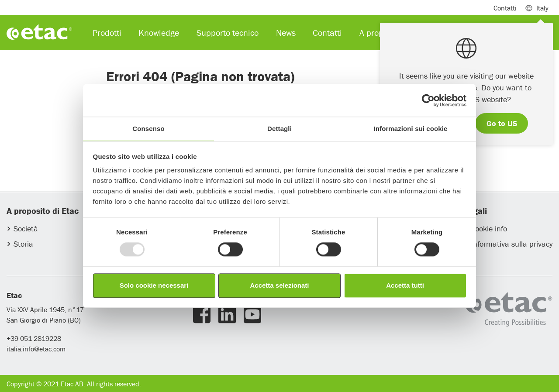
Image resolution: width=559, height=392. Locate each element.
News (286, 33)
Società (26, 229)
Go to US (502, 123)
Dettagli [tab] (279, 129)
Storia (23, 244)
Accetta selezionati (279, 285)
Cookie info (489, 229)
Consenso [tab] (148, 129)
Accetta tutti (405, 285)
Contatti (505, 8)
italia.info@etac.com (36, 349)
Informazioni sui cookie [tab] (411, 129)
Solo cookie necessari (154, 285)
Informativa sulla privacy (512, 244)
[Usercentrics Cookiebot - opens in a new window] (428, 100)
